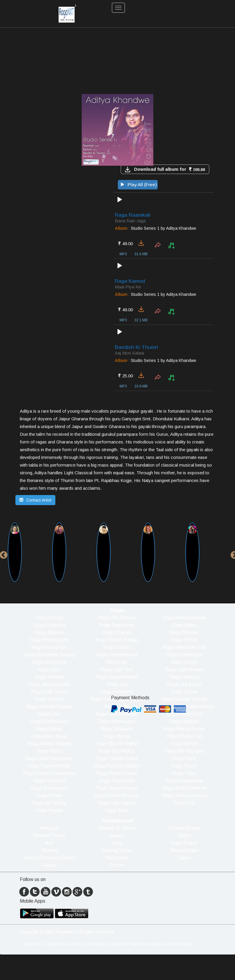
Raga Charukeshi (184, 655)
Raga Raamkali (49, 781)
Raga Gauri (49, 669)
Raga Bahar (184, 625)
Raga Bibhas (117, 647)
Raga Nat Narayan (184, 751)
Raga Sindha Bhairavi (184, 788)
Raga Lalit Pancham (117, 714)
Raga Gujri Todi (117, 669)
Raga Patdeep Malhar (117, 766)
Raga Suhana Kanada (184, 795)
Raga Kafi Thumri (49, 692)
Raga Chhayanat (49, 662)
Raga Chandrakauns (117, 655)
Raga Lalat (49, 714)
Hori (49, 843)
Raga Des (117, 662)
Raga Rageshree (117, 781)
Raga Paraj (184, 758)
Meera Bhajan (184, 850)
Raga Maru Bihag (49, 736)
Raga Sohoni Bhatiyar (117, 795)
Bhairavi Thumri (49, 835)
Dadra (184, 835)
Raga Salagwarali (184, 781)
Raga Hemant (49, 677)
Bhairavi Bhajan (184, 828)
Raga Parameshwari (49, 766)
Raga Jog (117, 684)
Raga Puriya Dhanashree (49, 773)
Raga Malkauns (117, 729)
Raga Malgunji (184, 721)
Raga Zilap (117, 810)
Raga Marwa (117, 736)
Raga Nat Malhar (117, 751)
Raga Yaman (49, 810)
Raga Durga (184, 662)
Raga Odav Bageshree (49, 758)
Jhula (117, 843)
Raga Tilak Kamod (117, 803)
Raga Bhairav (49, 632)
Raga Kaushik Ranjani (49, 707)
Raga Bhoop (184, 640)
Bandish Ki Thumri (117, 828)
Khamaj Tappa (117, 850)
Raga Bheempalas (49, 640)
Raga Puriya (184, 766)
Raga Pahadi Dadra (117, 758)
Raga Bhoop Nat (49, 647)
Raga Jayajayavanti (49, 684)
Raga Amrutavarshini (184, 618)
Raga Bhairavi (117, 632)
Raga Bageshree (117, 625)
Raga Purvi (184, 773)
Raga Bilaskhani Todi (184, 647)
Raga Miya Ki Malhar (117, 744)
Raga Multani (184, 744)
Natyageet (117, 858)
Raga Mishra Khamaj (49, 744)
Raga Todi (184, 803)
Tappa (184, 858)
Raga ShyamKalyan (117, 788)
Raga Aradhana (49, 625)
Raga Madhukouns (49, 721)
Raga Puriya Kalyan (117, 773)
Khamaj (49, 850)
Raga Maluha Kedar (184, 729)
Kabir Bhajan (184, 843)
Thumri (117, 865)
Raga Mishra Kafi (184, 736)
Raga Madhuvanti (117, 721)
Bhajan (117, 835)
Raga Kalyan (184, 692)
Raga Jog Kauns (184, 684)
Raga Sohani (49, 795)
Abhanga (49, 828)
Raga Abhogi (49, 618)
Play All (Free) (139, 185)
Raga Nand (49, 751)
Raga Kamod (49, 699)
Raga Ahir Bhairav (117, 618)
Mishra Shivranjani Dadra (49, 858)
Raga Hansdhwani (184, 669)
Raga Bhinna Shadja (117, 640)
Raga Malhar (49, 729)
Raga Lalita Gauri (184, 714)
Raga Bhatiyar (184, 632)
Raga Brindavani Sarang (49, 655)
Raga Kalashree (117, 692)
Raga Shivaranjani (49, 788)
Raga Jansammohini (117, 677)
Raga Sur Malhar (49, 803)
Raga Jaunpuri (184, 677)
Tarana (49, 865)
